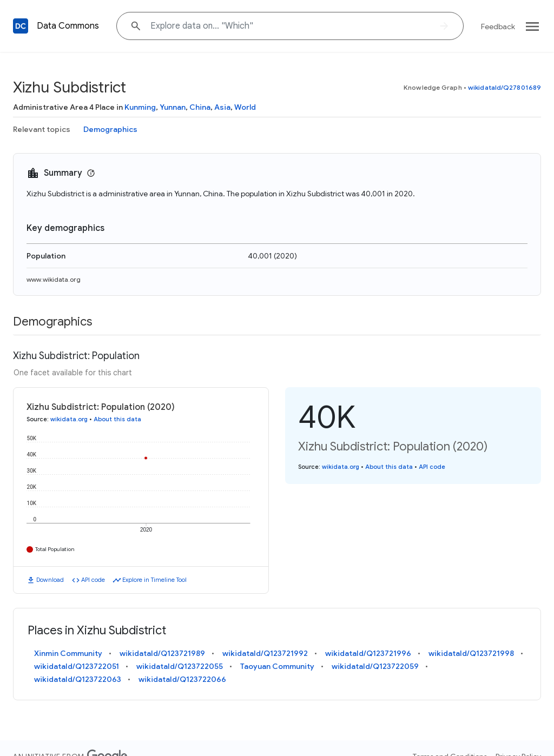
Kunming (140, 107)
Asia (222, 107)
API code (93, 580)
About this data (117, 419)
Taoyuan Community (277, 666)
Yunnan (173, 107)
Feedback (498, 26)
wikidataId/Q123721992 (265, 653)
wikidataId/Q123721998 (471, 653)
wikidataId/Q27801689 (504, 87)
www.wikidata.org (54, 279)
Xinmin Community (68, 653)
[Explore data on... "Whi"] (290, 26)
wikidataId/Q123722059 (375, 666)
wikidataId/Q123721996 (368, 653)
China (200, 107)
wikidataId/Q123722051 (77, 666)
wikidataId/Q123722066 (182, 679)
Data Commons (68, 26)
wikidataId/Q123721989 (162, 653)
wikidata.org (69, 419)
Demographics (110, 129)
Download (50, 580)
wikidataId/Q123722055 (180, 666)
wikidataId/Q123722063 (78, 679)
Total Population (55, 549)
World (245, 107)
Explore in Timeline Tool (154, 580)
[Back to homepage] (21, 26)
